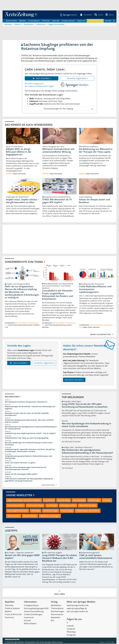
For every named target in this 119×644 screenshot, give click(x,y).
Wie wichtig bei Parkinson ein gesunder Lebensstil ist (26, 402)
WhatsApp (71, 632)
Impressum (29, 618)
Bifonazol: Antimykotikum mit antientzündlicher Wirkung (58, 151)
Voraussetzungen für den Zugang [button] (68, 109)
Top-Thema (49, 501)
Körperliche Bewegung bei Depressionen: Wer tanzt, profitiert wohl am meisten (29, 421)
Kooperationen (68, 21)
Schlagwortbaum (31, 606)
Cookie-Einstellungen (33, 615)
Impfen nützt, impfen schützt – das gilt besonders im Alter (22, 201)
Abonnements (57, 615)
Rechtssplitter (14, 516)
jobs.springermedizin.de (77, 612)
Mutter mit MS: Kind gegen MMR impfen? (21, 474)
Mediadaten (56, 606)
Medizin (23, 21)
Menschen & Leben (88, 506)
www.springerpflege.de (77, 609)
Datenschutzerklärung (34, 612)
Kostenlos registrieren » (78, 79)
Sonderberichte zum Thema (24, 262)
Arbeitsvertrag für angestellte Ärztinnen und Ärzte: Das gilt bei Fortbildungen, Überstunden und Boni (30, 451)
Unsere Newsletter (19, 495)
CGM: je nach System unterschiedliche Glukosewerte (96, 557)
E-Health (107, 501)
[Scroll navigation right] (114, 21)
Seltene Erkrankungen (50, 516)
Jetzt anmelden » (42, 79)
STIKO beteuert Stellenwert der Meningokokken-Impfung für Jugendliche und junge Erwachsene (29, 480)
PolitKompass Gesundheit (88, 511)
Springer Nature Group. (54, 642)
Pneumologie (67, 511)
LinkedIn (70, 626)
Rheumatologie (30, 516)
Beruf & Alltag (64, 501)
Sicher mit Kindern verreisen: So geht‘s (20, 463)
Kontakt (27, 621)
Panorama (9, 618)
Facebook (71, 629)
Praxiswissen (34, 21)
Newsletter (56, 618)
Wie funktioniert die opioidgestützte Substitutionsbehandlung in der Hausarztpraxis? (31, 428)
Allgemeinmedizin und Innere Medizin (24, 501)
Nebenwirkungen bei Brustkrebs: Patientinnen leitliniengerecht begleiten (30, 408)
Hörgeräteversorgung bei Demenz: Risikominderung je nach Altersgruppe (29, 457)
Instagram (71, 635)
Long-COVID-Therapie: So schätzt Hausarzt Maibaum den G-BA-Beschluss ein (59, 558)
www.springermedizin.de (78, 606)
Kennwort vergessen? (34, 84)
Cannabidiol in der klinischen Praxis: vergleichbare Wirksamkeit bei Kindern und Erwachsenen (58, 295)
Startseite (9, 606)
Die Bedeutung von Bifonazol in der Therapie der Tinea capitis (96, 151)
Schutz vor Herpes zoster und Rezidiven (94, 201)
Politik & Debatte (95, 21)
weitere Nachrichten (49, 485)
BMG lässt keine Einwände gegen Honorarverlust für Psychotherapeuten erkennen (26, 469)
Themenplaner (57, 609)
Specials (56, 21)
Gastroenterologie (35, 506)
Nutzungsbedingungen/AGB (36, 609)
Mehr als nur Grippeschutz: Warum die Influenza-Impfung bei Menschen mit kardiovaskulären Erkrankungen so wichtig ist (22, 292)
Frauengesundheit (16, 506)
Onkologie (36, 511)
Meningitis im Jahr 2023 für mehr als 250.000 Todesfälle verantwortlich (27, 415)
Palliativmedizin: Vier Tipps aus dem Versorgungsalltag (27, 438)
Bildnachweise (30, 624)
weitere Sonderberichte (102, 335)
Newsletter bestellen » (74, 380)
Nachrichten (11, 21)
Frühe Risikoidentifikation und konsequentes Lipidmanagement (95, 290)
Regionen (81, 21)
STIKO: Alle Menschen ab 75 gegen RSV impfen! (57, 201)
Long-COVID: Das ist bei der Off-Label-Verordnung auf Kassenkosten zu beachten (85, 406)
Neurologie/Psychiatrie (18, 511)
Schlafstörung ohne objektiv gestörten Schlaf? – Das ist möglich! (30, 434)
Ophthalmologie (51, 511)
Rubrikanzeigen (58, 612)
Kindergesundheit (68, 506)
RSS (52, 621)
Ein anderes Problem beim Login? (39, 87)
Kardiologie (52, 506)
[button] (109, 15)
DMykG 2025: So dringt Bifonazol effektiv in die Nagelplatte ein (19, 152)
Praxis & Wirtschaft (13, 615)
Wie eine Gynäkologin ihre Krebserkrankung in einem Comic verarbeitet (29, 444)
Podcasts (46, 21)
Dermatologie (79, 501)
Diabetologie (94, 501)
